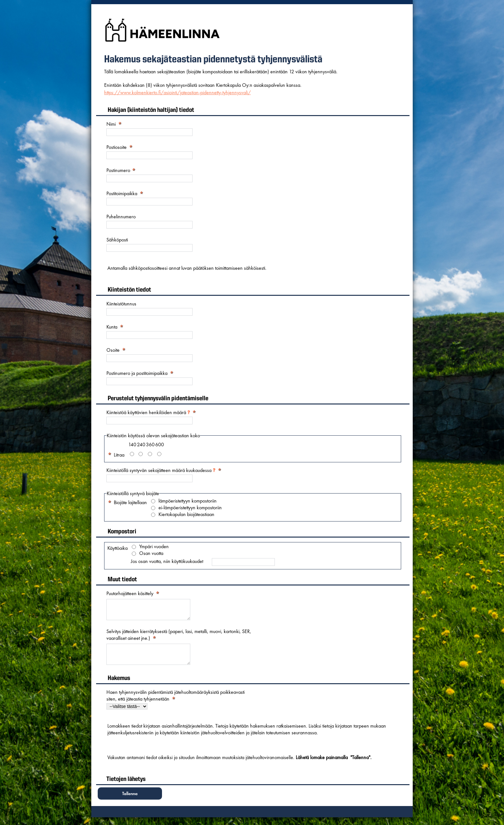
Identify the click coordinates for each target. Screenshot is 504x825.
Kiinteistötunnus (121, 304)
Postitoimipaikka (122, 193)
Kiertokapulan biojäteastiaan (186, 514)
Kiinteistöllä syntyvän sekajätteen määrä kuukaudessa (161, 470)
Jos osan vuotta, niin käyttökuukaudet (167, 561)
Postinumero (119, 170)
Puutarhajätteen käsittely (130, 593)
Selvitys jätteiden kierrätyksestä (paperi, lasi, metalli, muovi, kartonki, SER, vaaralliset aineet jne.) (179, 639)
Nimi (111, 124)
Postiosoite (117, 147)
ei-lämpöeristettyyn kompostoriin (190, 508)
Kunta (112, 327)
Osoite (113, 350)
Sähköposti (117, 240)
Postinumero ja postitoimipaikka (137, 373)
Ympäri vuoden (154, 547)
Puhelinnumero (121, 217)
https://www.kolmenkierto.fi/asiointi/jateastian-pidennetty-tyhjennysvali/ (177, 92)
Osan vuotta (151, 553)
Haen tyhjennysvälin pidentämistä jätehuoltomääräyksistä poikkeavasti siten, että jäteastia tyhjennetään (175, 703)
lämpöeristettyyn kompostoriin (188, 501)
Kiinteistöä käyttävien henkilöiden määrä (148, 412)
